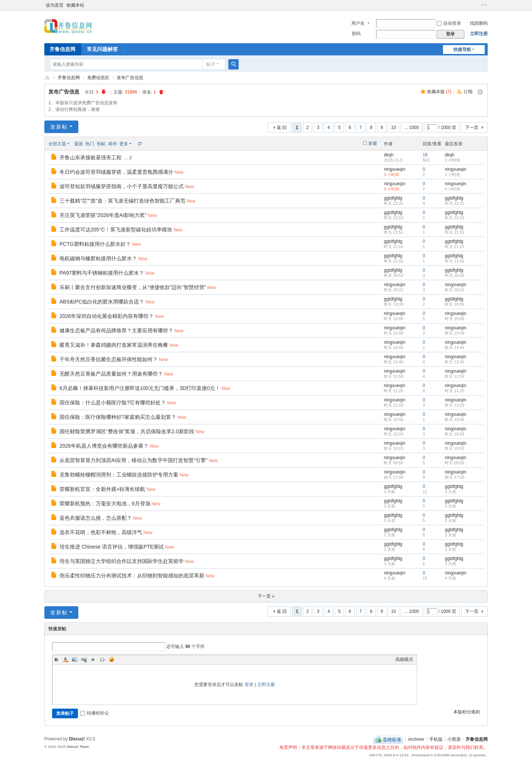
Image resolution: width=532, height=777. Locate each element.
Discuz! (77, 739)
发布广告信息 (130, 78)
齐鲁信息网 (62, 49)
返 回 (282, 128)
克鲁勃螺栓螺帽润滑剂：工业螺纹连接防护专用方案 (119, 475)
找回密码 (479, 23)
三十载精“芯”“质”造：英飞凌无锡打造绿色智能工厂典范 (122, 201)
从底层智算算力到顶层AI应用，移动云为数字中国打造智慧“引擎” (134, 460)
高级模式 (404, 659)
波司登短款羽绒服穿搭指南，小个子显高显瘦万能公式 (122, 186)
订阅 (468, 92)
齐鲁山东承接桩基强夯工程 (91, 157)
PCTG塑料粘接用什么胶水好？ (95, 244)
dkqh (389, 155)
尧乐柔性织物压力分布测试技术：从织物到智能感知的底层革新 (132, 576)
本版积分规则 (467, 712)
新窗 (373, 143)
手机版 (436, 739)
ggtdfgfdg (393, 198)
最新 (79, 144)
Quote (93, 659)
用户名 (358, 23)
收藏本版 (439, 92)
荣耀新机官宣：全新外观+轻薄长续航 (102, 489)
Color (65, 659)
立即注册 (479, 34)
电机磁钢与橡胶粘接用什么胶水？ (98, 258)
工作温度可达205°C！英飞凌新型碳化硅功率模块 (116, 230)
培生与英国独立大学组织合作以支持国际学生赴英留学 (122, 561)
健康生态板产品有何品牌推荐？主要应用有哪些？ (116, 330)
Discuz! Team (78, 747)
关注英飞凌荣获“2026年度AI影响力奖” (103, 215)
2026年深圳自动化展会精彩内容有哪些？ (107, 316)
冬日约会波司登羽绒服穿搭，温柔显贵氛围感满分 (116, 172)
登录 (249, 685)
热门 (90, 144)
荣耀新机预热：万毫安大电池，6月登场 (105, 503)
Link (84, 659)
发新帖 (59, 127)
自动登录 (449, 23)
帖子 (211, 64)
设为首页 (55, 5)
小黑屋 (454, 739)
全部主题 (57, 144)
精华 (113, 144)
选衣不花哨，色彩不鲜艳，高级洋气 (101, 532)
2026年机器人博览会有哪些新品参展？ (104, 446)
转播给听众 (95, 713)
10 (394, 128)
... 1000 (412, 128)
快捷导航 (462, 50)
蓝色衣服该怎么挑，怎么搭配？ (96, 518)
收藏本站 (75, 5)
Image (75, 659)
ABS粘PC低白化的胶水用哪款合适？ (102, 302)
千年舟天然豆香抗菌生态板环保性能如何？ (109, 359)
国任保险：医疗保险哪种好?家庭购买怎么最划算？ (118, 417)
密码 (356, 34)
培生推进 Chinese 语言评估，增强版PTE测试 (112, 547)
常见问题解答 (102, 49)
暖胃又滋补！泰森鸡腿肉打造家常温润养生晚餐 (114, 345)
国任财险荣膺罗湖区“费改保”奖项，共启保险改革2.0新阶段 (127, 431)
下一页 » (266, 596)
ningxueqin (395, 169)
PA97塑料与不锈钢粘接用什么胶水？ (102, 273)
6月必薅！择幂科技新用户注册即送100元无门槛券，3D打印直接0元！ (140, 388)
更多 (124, 144)
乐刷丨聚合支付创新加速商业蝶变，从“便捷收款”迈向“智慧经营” (133, 287)
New (179, 172)
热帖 (101, 144)
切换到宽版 (484, 5)
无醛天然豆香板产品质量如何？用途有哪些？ (111, 374)
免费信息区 (98, 78)
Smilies (112, 659)
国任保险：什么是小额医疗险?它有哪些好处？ (113, 403)
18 (425, 155)
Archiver (416, 739)
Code (102, 659)
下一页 (472, 128)
